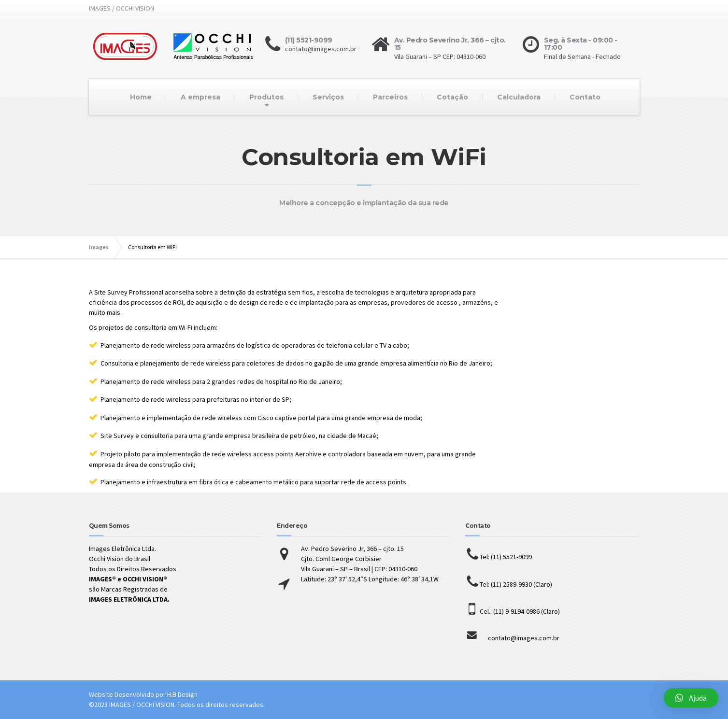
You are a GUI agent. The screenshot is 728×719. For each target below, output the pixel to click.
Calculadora (519, 97)
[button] (691, 698)
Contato (585, 97)
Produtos (266, 97)
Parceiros (390, 97)
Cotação (452, 97)
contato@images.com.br (512, 638)
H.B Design (182, 694)
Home (141, 97)
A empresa (200, 97)
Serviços (328, 97)
